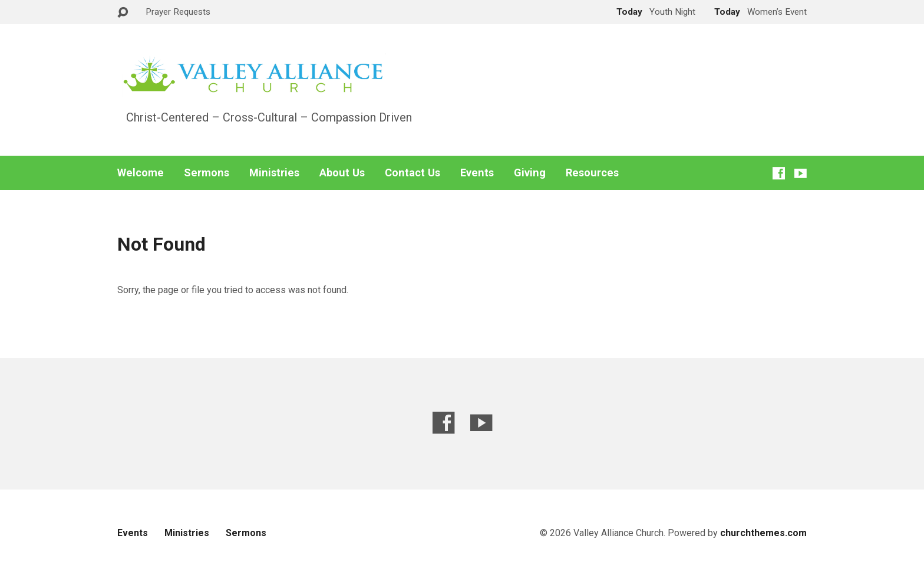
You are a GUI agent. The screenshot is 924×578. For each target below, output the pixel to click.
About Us (342, 173)
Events (477, 173)
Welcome (141, 173)
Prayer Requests (178, 12)
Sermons (207, 173)
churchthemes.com (763, 533)
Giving (530, 173)
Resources (592, 173)
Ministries (274, 173)
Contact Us (412, 173)
